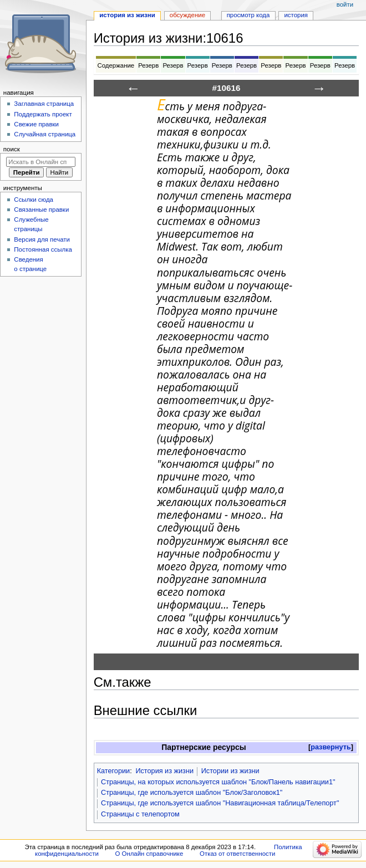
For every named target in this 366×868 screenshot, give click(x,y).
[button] (331, 747)
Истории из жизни (230, 771)
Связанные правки (41, 210)
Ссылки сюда (34, 200)
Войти (345, 4)
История (296, 15)
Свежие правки (36, 124)
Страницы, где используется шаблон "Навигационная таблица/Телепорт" (220, 803)
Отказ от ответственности (237, 854)
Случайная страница (45, 134)
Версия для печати (42, 239)
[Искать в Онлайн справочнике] (41, 162)
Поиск (12, 149)
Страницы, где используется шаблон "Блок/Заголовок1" (192, 793)
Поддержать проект (43, 114)
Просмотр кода (248, 15)
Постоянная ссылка (43, 249)
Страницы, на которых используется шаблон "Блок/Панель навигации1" (218, 782)
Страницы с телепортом (140, 814)
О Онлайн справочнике (149, 854)
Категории (114, 771)
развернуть (331, 747)
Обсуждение (187, 15)
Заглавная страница (44, 104)
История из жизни (164, 771)
